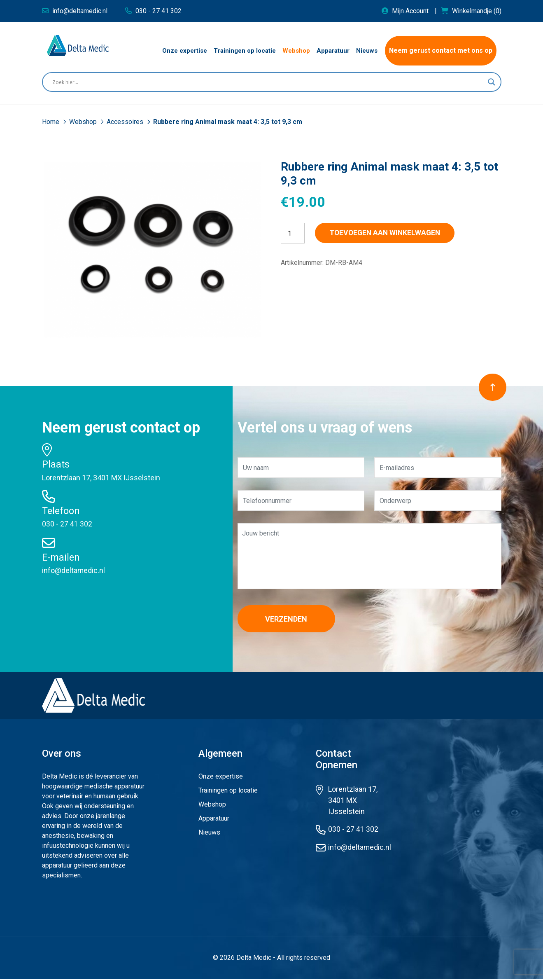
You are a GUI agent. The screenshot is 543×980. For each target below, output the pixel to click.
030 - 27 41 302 (67, 524)
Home (51, 122)
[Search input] (268, 82)
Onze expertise (221, 777)
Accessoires (126, 122)
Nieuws (209, 833)
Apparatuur (214, 819)
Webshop (84, 122)
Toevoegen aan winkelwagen (390, 233)
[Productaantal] (293, 233)
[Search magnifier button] (492, 82)
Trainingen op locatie (228, 791)
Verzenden (289, 619)
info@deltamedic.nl (74, 570)
